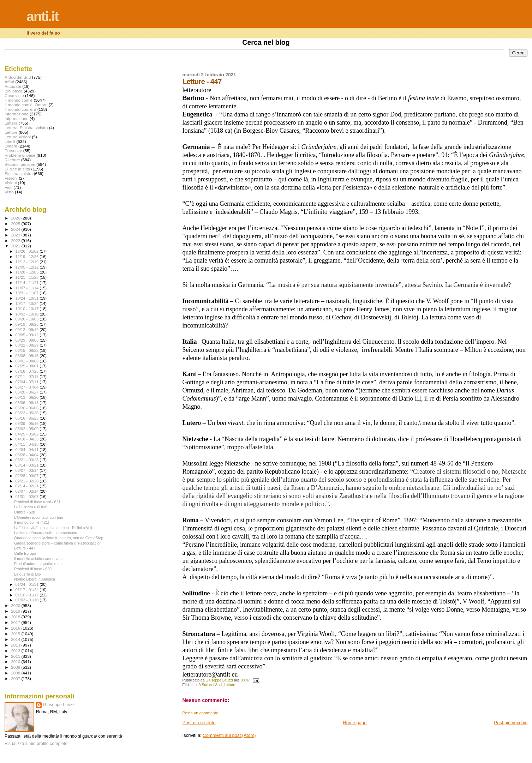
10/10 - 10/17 (28, 309)
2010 (16, 662)
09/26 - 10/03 (28, 319)
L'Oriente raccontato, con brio (38, 517)
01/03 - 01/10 (28, 600)
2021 (16, 246)
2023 (16, 235)
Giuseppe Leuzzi (59, 705)
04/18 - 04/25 (28, 439)
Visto (9, 192)
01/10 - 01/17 (28, 595)
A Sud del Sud (210, 685)
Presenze (13, 151)
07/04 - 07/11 (28, 382)
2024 (16, 229)
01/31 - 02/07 (28, 497)
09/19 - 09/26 (28, 324)
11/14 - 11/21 (28, 283)
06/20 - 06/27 (28, 392)
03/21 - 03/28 (28, 460)
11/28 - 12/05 (28, 272)
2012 (16, 651)
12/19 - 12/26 (28, 257)
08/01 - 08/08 (28, 361)
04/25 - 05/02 (28, 434)
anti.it (42, 16)
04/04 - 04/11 (28, 450)
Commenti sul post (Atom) (229, 735)
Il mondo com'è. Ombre (26, 105)
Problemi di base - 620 (33, 569)
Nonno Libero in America (35, 579)
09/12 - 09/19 (28, 330)
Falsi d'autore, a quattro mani (38, 564)
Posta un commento (201, 713)
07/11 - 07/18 (28, 377)
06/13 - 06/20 (28, 397)
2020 (16, 605)
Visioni (11, 183)
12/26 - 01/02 (28, 251)
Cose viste (14, 95)
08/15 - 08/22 (28, 350)
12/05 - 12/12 (28, 267)
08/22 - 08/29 (28, 345)
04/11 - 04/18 (28, 444)
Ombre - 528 (25, 512)
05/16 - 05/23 (28, 418)
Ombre (11, 146)
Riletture (12, 160)
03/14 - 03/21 (28, 465)
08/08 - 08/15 (28, 356)
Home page (355, 723)
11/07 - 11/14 (28, 288)
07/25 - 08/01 (28, 366)
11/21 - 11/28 (28, 277)
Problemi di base (20, 155)
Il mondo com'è (19, 100)
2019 (16, 611)
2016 (16, 628)
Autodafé (13, 86)
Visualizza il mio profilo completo (36, 744)
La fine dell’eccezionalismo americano (46, 533)
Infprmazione (17, 118)
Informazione (17, 114)
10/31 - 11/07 (28, 293)
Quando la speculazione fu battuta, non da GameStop (59, 538)
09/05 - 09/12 (28, 335)
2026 (16, 218)
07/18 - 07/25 (28, 371)
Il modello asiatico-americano (38, 559)
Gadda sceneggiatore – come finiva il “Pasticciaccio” (57, 543)
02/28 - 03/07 (28, 476)
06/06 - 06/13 (28, 403)
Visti (8, 187)
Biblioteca (14, 91)
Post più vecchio (511, 723)
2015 (16, 634)
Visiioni (11, 178)
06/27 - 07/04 (28, 387)
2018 (16, 617)
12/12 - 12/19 (28, 262)
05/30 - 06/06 (28, 408)
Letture (229, 685)
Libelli (10, 141)
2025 (16, 224)
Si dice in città (17, 169)
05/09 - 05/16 (28, 423)
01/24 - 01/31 (28, 584)
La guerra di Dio (27, 574)
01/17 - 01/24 (28, 590)
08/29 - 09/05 (28, 340)
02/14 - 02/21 (28, 486)
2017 (16, 622)
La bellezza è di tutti (31, 507)
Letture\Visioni (18, 137)
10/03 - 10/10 (28, 314)
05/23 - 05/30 (28, 413)
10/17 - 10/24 (28, 304)
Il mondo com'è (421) (32, 522)
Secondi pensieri (20, 164)
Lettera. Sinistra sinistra (26, 128)
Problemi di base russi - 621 (37, 502)
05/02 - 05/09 (28, 429)
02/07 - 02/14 (28, 491)
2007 (16, 678)
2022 (16, 241)
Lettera (11, 123)
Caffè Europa (25, 553)
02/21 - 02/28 (28, 481)
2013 (16, 645)
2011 (16, 656)
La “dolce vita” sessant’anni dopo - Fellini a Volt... (55, 528)
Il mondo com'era (20, 109)
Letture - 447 (25, 548)
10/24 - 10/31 (28, 298)
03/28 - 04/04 (28, 455)
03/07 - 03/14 (28, 470)
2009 (16, 667)
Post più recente (199, 723)
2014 (16, 639)
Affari (9, 82)
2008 (16, 673)
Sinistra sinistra (19, 173)
